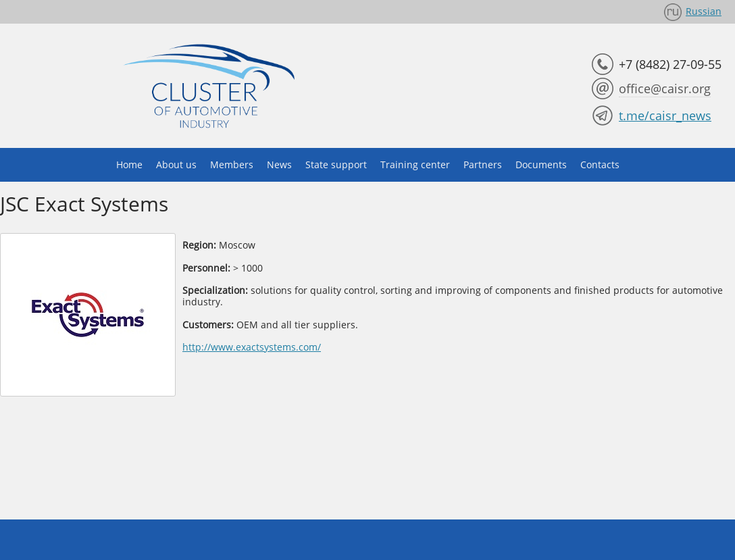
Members (232, 164)
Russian (704, 11)
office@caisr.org (665, 88)
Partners (483, 164)
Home (129, 164)
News (279, 164)
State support (336, 164)
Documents (541, 164)
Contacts (600, 164)
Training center (415, 164)
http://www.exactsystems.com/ (252, 347)
